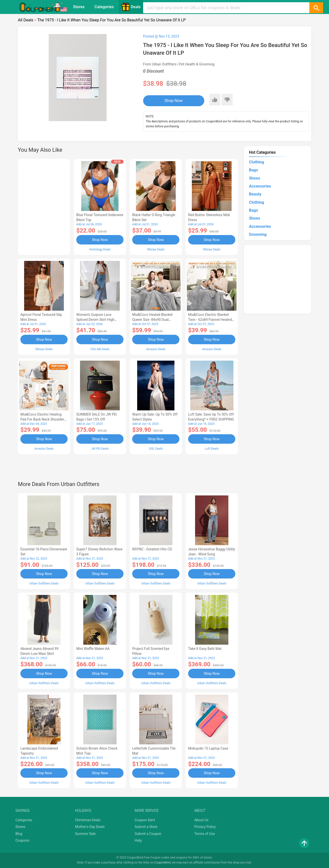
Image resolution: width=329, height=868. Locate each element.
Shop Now (174, 101)
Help (138, 840)
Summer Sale (85, 834)
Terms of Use (205, 834)
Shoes (255, 178)
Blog (19, 834)
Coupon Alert (145, 820)
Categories (104, 7)
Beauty (255, 194)
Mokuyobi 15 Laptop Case (208, 748)
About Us (201, 820)
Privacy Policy (205, 827)
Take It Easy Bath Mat (205, 649)
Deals (131, 7)
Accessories (260, 186)
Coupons (22, 840)
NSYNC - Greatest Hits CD (152, 549)
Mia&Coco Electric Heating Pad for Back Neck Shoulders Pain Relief (43, 419)
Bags (253, 170)
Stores (79, 7)
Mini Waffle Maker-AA (93, 649)
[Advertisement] (44, 206)
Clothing (256, 162)
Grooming (258, 234)
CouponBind (162, 863)
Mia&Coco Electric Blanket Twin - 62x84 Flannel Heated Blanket (210, 320)
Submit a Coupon (148, 834)
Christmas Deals (88, 820)
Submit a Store (146, 827)
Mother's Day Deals (90, 827)
